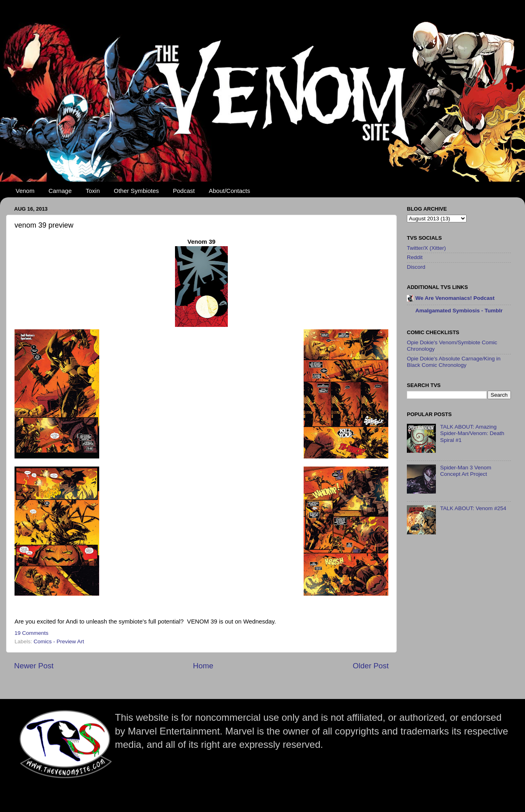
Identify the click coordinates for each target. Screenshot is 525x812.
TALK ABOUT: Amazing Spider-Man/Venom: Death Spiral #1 (472, 433)
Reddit (415, 257)
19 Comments (31, 633)
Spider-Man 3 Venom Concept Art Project (466, 471)
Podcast (184, 191)
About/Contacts (230, 191)
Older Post (371, 666)
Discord (416, 267)
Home (203, 666)
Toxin (93, 191)
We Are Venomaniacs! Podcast (455, 298)
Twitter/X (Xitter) (426, 248)
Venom (25, 191)
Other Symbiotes (136, 191)
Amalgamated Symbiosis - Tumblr (459, 311)
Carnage (60, 191)
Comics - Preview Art (59, 641)
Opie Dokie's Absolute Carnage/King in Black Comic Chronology (454, 362)
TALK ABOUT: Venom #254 (473, 508)
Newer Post (34, 666)
